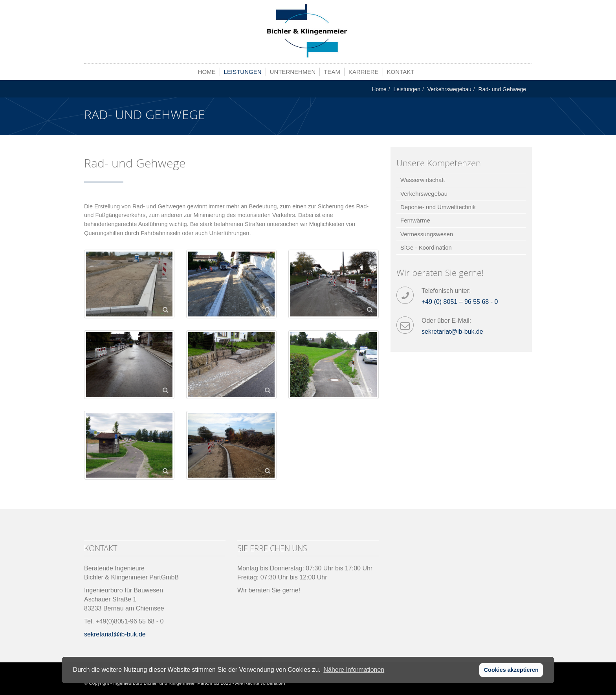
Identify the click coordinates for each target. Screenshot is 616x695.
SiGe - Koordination (426, 247)
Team (332, 72)
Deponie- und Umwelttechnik (438, 207)
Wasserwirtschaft (423, 180)
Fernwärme (415, 220)
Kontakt (401, 72)
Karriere (364, 72)
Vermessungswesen (427, 234)
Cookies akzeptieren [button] (511, 670)
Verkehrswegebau (449, 89)
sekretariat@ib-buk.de (452, 332)
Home (207, 72)
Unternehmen (293, 72)
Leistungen (243, 72)
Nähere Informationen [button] (354, 670)
